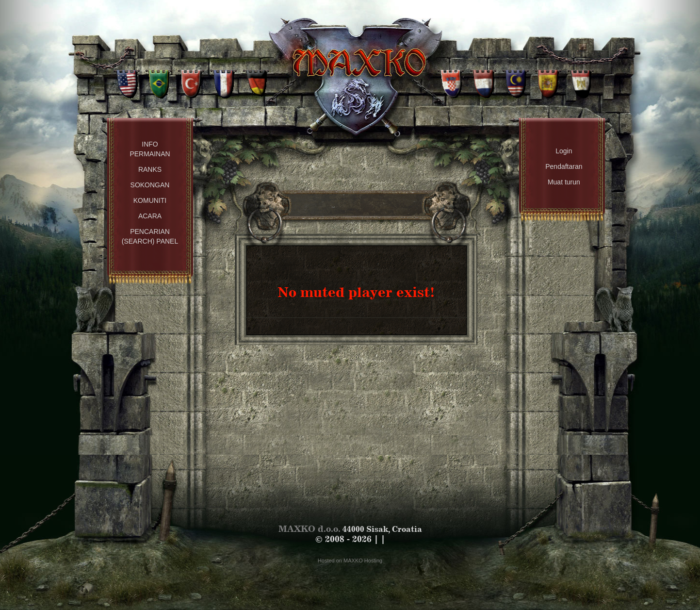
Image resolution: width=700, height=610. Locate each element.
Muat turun (564, 182)
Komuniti (150, 200)
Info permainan (150, 149)
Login (564, 151)
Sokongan (150, 185)
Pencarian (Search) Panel (150, 236)
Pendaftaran (564, 166)
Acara (150, 216)
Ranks (150, 169)
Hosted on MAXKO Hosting (350, 561)
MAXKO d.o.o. (309, 529)
